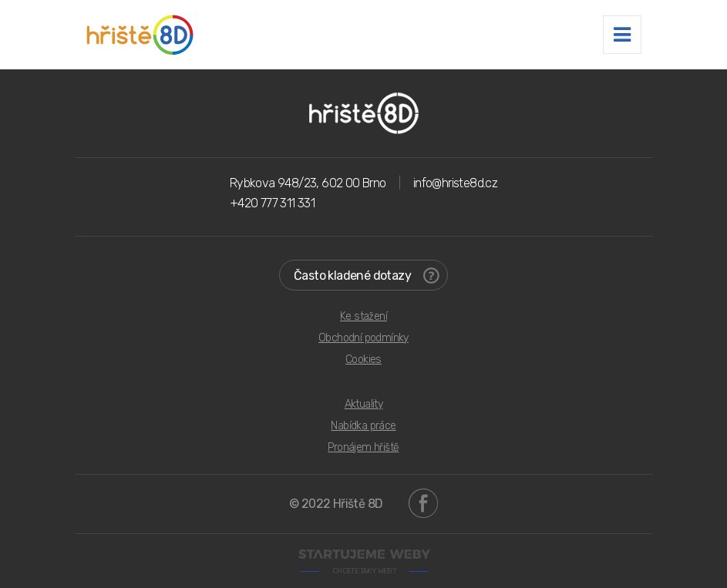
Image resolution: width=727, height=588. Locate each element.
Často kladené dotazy (367, 276)
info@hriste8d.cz (455, 183)
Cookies (363, 360)
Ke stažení (363, 316)
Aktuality (364, 404)
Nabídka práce (363, 426)
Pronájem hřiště (363, 447)
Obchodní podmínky (363, 338)
